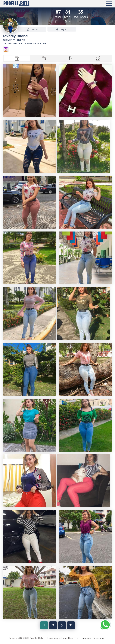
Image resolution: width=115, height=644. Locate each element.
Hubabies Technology (93, 638)
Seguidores (81, 17)
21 (71, 625)
